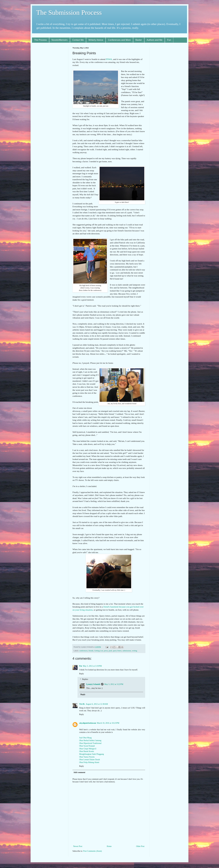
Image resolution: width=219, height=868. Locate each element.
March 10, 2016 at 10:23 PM (108, 723)
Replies (85, 679)
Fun (169, 40)
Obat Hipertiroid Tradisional (90, 743)
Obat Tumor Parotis (87, 757)
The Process (41, 40)
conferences (83, 651)
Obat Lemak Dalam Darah (90, 760)
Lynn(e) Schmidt (93, 684)
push (110, 651)
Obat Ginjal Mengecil (88, 749)
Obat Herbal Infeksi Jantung (90, 740)
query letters (117, 651)
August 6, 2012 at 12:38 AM (97, 704)
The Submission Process (69, 12)
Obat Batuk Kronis (87, 751)
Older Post (140, 846)
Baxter (139, 40)
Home (109, 846)
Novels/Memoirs (60, 40)
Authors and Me (155, 40)
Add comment (79, 772)
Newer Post (78, 846)
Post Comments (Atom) (93, 851)
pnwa (106, 651)
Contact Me (78, 40)
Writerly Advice (96, 40)
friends (91, 651)
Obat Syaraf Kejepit (87, 746)
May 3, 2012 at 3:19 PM (92, 666)
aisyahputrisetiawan (88, 723)
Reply (81, 674)
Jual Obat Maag (85, 738)
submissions (127, 651)
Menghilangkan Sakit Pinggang (92, 754)
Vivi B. (82, 704)
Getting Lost (99, 651)
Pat (81, 666)
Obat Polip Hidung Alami (89, 762)
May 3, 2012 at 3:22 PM (114, 684)
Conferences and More (119, 40)
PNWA (109, 59)
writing (135, 651)
